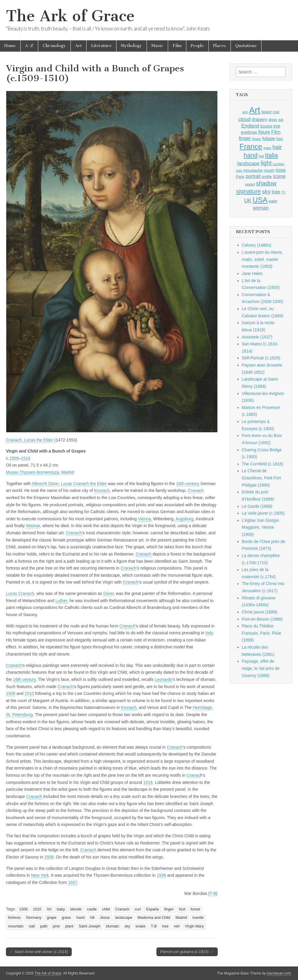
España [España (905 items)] (266, 126)
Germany (34, 918)
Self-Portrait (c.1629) (261, 358)
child (106, 909)
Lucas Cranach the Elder (84, 484)
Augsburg (185, 519)
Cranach (196, 490)
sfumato (112, 926)
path (44, 926)
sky (127, 926)
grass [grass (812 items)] (267, 148)
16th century (24, 679)
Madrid (68, 472)
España (152, 909)
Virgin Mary (194, 926)
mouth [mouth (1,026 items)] (269, 170)
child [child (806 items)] (276, 112)
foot (182, 909)
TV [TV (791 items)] (283, 192)
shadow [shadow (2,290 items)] (266, 183)
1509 (14, 458)
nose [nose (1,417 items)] (280, 170)
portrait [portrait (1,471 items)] (253, 176)
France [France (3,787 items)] (251, 146)
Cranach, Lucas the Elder (30, 440)
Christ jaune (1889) (260, 612)
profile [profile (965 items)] (267, 177)
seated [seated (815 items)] (250, 184)
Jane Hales (252, 273)
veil (177, 926)
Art (79, 46)
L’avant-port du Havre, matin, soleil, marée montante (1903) (262, 259)
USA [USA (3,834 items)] (260, 200)
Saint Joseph (90, 926)
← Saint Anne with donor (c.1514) (39, 952)
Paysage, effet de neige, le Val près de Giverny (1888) (261, 668)
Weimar (33, 526)
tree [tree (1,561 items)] (276, 192)
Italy (209, 633)
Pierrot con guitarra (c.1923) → (187, 952)
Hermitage (202, 707)
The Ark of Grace (70, 16)
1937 (73, 882)
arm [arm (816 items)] (245, 112)
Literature (101, 46)
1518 (148, 782)
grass (66, 918)
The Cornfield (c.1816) (263, 464)
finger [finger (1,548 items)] (245, 138)
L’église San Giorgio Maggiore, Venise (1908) (261, 527)
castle (92, 909)
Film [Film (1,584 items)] (276, 132)
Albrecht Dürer (45, 484)
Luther (61, 601)
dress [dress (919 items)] (273, 120)
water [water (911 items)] (273, 201)
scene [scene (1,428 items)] (279, 176)
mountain (16, 926)
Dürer (108, 593)
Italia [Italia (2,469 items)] (271, 155)
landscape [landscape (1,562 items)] (248, 163)
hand (80, 918)
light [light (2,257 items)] (266, 163)
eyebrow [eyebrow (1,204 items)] (249, 132)
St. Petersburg (19, 715)
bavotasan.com (279, 973)
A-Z (29, 46)
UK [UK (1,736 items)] (248, 201)
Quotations (246, 46)
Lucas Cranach (20, 593)
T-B (213, 893)
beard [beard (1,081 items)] (266, 112)
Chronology (54, 46)
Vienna (144, 519)
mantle (198, 918)
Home (10, 46)
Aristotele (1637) (257, 337)
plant (69, 926)
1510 (26, 458)
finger (169, 909)
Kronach (102, 490)
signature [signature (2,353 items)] (249, 191)
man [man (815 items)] (239, 170)
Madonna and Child (154, 918)
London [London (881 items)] (278, 164)
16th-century (188, 484)
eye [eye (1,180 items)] (277, 126)
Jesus (105, 918)
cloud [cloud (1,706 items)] (244, 119)
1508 (49, 857)
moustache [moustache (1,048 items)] (253, 170)
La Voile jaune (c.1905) (263, 513)
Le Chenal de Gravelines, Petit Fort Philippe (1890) (262, 478)
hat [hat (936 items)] (261, 156)
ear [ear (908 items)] (281, 120)
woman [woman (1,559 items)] (261, 208)
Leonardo (163, 679)
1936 (161, 875)
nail (32, 926)
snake (141, 926)
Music (157, 46)
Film (177, 46)
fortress (14, 918)
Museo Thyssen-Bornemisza (32, 472)
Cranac (193, 775)
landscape (123, 918)
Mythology (132, 46)
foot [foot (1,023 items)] (279, 139)
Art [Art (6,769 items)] (255, 110)
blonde (76, 909)
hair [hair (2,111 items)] (277, 147)
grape (52, 918)
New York (40, 875)
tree (165, 926)
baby (61, 909)
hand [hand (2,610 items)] (251, 155)
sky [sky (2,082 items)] (266, 191)
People (197, 46)
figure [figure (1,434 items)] (264, 132)
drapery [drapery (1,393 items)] (259, 119)
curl (138, 909)
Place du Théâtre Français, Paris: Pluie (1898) (262, 633)
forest (195, 909)
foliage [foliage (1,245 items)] (269, 139)
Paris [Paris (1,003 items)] (240, 177)
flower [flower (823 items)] (257, 139)
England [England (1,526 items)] (250, 126)
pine (56, 926)
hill (92, 918)
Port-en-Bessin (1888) (262, 619)
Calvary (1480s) (257, 245)
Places (220, 46)
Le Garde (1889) (257, 506)
